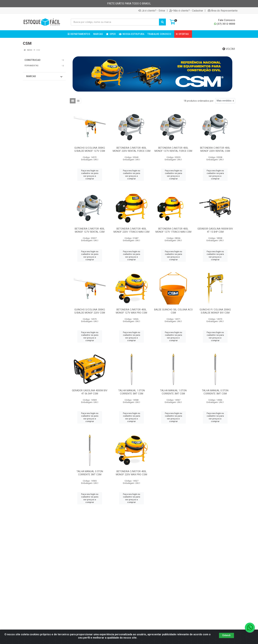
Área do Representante (223, 11)
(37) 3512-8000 (225, 24)
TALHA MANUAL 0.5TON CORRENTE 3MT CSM (90, 473)
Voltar (229, 49)
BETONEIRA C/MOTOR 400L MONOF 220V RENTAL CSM (215, 149)
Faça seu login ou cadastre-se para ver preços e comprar (90, 175)
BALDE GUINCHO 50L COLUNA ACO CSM (173, 311)
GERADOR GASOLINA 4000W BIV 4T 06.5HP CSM (90, 392)
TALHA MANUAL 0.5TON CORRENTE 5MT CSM (215, 392)
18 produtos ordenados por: (199, 101)
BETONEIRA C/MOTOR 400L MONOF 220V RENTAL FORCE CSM (132, 149)
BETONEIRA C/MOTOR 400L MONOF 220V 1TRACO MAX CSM (131, 230)
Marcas (44, 76)
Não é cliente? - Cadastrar (186, 11)
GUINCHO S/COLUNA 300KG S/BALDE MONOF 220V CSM (90, 311)
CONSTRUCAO (32, 60)
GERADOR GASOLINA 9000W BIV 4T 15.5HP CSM (215, 230)
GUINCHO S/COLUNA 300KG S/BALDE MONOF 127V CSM (90, 149)
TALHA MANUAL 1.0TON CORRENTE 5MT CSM (132, 392)
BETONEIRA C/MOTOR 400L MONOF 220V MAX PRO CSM (131, 473)
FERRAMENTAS (31, 66)
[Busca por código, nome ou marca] (115, 22)
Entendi (226, 635)
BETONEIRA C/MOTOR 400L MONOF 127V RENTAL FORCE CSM (173, 149)
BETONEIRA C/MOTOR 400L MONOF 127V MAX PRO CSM (131, 311)
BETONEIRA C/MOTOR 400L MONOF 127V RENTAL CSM (90, 230)
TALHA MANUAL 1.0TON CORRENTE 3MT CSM (173, 392)
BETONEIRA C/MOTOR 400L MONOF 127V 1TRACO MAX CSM (173, 230)
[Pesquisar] (162, 22)
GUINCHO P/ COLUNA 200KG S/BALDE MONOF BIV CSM (215, 311)
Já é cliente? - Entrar (152, 11)
